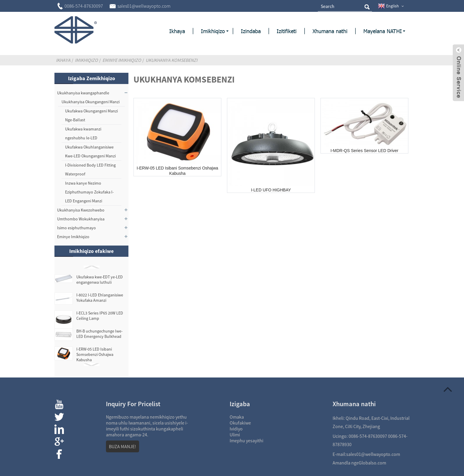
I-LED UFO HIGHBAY (271, 190)
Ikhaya (63, 60)
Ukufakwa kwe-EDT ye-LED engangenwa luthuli (100, 280)
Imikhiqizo (86, 60)
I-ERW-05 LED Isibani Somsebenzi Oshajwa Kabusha (95, 354)
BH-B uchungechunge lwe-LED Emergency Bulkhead (99, 334)
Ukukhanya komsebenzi (171, 60)
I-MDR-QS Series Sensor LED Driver (365, 151)
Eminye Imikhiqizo (122, 60)
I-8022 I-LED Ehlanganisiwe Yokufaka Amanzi (100, 298)
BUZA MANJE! (123, 446)
